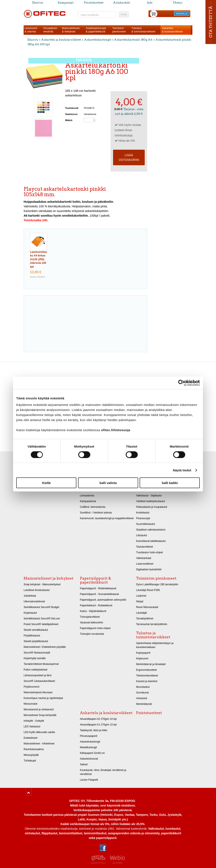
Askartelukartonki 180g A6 (133, 40)
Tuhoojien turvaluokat (92, 634)
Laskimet (141, 596)
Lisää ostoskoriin (129, 157)
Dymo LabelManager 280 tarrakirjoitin (157, 584)
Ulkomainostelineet (34, 601)
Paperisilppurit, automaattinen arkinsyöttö (103, 600)
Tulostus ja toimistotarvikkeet (153, 635)
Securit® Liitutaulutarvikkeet (39, 681)
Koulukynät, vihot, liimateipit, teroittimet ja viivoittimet (103, 772)
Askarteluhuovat (89, 759)
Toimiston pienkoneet (156, 578)
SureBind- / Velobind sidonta (96, 513)
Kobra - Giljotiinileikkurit (93, 611)
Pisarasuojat (143, 518)
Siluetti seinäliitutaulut (36, 630)
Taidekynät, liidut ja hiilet (94, 730)
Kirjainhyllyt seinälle (35, 658)
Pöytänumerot (32, 687)
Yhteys (178, 3)
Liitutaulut (141, 535)
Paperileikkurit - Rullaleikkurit (96, 605)
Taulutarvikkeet (144, 547)
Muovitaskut (143, 687)
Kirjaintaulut (30, 613)
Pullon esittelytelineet (35, 670)
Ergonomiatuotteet (146, 670)
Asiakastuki (122, 3)
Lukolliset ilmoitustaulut (37, 590)
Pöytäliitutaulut (32, 636)
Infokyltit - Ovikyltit (34, 721)
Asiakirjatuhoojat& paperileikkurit (96, 30)
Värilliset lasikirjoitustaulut (150, 501)
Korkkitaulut (143, 513)
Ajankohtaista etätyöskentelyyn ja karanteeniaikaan (155, 645)
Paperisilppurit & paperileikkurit (95, 580)
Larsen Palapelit (89, 780)
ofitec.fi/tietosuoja (116, 430)
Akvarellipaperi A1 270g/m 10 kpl (98, 725)
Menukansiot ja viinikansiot (39, 709)
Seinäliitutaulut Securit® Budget (41, 607)
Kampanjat (66, 3)
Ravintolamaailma (34, 749)
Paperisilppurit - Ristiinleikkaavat (98, 588)
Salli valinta (108, 483)
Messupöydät (31, 755)
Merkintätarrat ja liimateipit (151, 664)
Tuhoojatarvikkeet (90, 617)
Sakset (84, 764)
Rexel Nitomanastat (147, 607)
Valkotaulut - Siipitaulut (149, 496)
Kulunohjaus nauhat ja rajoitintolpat (43, 698)
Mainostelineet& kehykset (71, 30)
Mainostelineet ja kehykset (49, 578)
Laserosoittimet (145, 564)
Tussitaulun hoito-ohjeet (149, 552)
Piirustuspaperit (89, 736)
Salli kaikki (170, 483)
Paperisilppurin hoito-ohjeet (95, 628)
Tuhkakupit (30, 761)
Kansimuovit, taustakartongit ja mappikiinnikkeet (107, 518)
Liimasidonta (87, 496)
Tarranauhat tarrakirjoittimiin (152, 624)
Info (150, 3)
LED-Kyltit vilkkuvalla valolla (39, 732)
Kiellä (46, 483)
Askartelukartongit (98, 40)
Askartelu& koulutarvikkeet (172, 30)
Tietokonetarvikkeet (147, 676)
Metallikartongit (88, 747)
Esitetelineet (30, 738)
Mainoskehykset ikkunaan (38, 692)
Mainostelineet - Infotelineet (39, 744)
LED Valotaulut (32, 727)
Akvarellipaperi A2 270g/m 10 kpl (98, 719)
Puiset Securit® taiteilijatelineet (41, 624)
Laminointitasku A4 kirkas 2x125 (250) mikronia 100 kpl (38, 259)
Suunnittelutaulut (145, 524)
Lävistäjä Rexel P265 (148, 590)
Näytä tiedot (182, 470)
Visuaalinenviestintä (50, 30)
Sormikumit (142, 693)
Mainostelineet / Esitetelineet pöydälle (45, 647)
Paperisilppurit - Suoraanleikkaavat (99, 594)
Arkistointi (142, 698)
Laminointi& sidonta (31, 30)
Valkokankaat (144, 558)
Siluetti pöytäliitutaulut (36, 641)
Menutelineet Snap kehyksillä (40, 715)
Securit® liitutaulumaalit (37, 653)
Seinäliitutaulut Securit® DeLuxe (42, 619)
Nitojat (140, 601)
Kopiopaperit (143, 653)
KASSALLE (182, 13)
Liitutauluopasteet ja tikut (38, 675)
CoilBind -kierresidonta (93, 507)
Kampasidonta (88, 501)
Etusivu (38, 3)
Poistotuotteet (94, 3)
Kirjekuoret (142, 659)
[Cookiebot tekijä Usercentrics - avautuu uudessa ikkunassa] (181, 383)
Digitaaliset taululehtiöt (149, 569)
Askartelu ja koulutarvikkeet (61, 40)
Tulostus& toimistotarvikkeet (143, 30)
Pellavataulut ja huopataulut (152, 507)
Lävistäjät (141, 613)
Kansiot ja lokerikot (147, 681)
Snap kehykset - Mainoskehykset (42, 584)
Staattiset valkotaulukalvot (151, 530)
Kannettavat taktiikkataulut (151, 541)
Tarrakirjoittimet (145, 619)
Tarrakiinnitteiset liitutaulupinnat (41, 664)
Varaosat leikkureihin (92, 623)
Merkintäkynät (144, 704)
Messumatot (30, 704)
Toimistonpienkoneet (119, 30)
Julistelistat (30, 596)
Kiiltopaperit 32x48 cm (92, 753)
